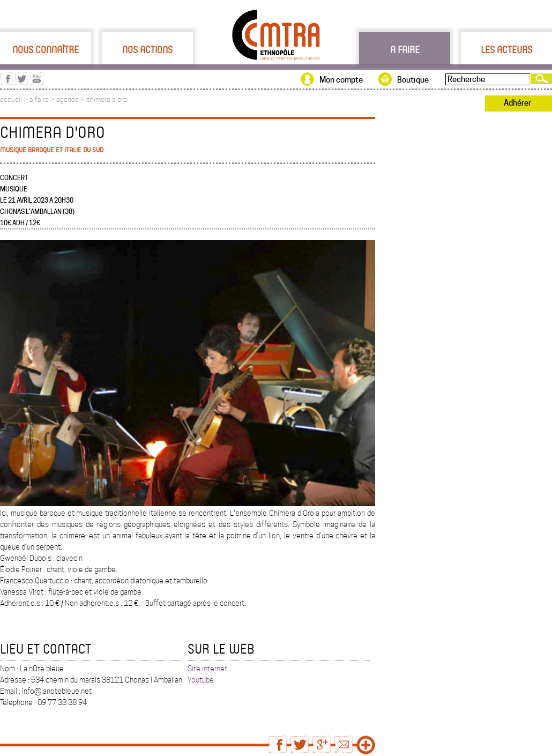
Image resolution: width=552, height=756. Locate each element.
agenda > (71, 99)
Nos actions (147, 49)
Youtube (201, 680)
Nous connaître (46, 49)
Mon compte (341, 80)
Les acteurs (506, 49)
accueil (11, 99)
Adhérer (517, 103)
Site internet (207, 669)
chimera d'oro (107, 99)
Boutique (413, 80)
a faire (39, 99)
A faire (405, 49)
